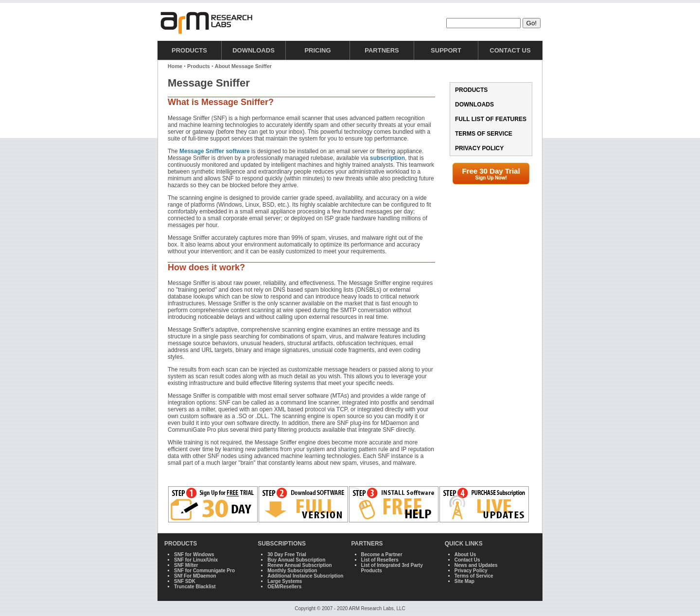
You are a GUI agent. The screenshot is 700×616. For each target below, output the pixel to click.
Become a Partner (382, 554)
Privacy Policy (479, 148)
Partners (382, 50)
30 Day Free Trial (287, 554)
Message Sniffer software (215, 151)
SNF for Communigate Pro (204, 571)
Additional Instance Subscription (305, 576)
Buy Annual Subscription (296, 560)
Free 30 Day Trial (491, 174)
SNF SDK (185, 581)
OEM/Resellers (284, 587)
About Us (465, 554)
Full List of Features (491, 119)
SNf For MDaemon (195, 576)
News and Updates (476, 565)
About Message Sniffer (243, 66)
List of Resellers (380, 560)
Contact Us (510, 50)
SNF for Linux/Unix (196, 560)
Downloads (254, 50)
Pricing (317, 50)
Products (189, 50)
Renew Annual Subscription (299, 565)
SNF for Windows (194, 554)
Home (175, 66)
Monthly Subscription (292, 571)
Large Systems (285, 581)
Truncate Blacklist (195, 587)
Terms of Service (484, 134)
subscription (387, 158)
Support (446, 50)
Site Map (464, 581)
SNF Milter (186, 565)
